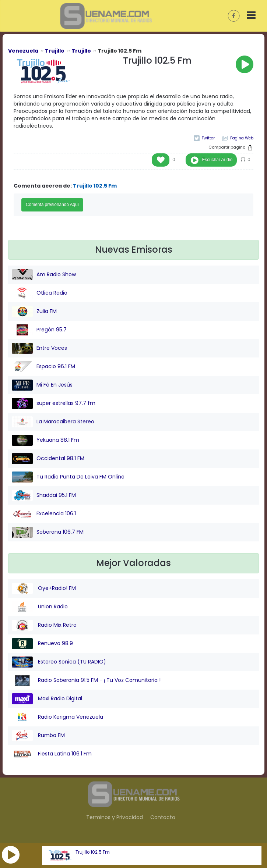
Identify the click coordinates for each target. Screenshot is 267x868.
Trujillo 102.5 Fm (93, 852)
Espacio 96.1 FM (43, 367)
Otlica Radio (40, 293)
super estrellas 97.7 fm (54, 403)
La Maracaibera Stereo (53, 422)
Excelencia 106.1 (44, 514)
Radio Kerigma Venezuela (57, 717)
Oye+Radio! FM (44, 588)
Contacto (163, 817)
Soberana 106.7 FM (48, 532)
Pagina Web (242, 138)
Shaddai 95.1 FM (44, 495)
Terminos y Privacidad (115, 817)
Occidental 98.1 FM (48, 459)
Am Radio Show (44, 275)
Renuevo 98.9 (42, 644)
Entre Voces (39, 348)
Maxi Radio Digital (47, 699)
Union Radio (40, 607)
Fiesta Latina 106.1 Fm (52, 754)
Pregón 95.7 (39, 330)
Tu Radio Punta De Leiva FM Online (68, 477)
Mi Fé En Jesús (42, 385)
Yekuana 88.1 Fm (45, 440)
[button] (11, 855)
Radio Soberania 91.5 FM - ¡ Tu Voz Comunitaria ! (86, 680)
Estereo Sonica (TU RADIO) (59, 662)
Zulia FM (34, 312)
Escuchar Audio (217, 160)
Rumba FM (38, 736)
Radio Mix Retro (44, 625)
